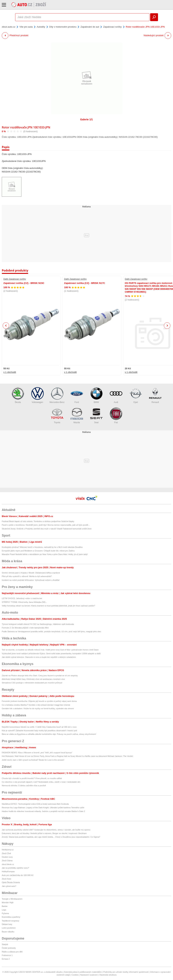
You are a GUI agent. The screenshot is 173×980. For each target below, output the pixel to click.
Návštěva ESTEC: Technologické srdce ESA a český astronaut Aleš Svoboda (35, 804)
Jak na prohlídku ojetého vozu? (15, 868)
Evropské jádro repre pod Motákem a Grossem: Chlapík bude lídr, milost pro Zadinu (38, 551)
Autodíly (41, 27)
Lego (4, 910)
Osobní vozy (7, 857)
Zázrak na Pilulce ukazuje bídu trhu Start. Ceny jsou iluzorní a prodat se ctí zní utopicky (40, 676)
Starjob (5, 944)
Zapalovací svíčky (112, 27)
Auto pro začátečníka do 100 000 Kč (18, 875)
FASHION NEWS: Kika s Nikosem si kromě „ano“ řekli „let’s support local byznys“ (37, 753)
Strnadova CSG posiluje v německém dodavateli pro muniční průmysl (32, 683)
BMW (96, 395)
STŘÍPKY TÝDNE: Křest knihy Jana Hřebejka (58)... (24, 602)
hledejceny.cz (8, 850)
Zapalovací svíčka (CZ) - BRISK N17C (85, 283)
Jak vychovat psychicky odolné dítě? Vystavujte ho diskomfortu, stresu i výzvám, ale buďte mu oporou (46, 830)
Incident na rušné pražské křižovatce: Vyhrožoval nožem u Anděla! (31, 580)
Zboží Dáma (7, 861)
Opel (136, 395)
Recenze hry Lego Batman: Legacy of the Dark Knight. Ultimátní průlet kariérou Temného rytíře (43, 808)
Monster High (8, 902)
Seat (96, 416)
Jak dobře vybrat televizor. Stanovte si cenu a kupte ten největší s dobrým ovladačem (39, 657)
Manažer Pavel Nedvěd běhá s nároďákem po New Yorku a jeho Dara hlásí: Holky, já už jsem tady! (45, 554)
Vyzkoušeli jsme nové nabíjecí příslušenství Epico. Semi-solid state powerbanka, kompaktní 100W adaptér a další (51, 654)
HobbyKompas (8, 871)
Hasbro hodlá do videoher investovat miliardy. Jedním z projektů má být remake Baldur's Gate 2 (43, 811)
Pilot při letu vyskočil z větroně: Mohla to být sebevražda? (27, 576)
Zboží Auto (7, 879)
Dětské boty (7, 924)
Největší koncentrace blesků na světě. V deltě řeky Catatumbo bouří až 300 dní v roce (39, 727)
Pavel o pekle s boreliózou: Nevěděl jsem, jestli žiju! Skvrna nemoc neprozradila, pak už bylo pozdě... (46, 525)
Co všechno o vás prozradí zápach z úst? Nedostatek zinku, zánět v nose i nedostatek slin (41, 782)
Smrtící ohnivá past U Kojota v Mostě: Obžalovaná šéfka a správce (31, 573)
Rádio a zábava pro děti (12, 952)
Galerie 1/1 (86, 119)
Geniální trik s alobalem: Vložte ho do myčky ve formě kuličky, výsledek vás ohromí (38, 708)
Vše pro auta (26, 27)
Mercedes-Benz (57, 395)
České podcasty (9, 948)
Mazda (77, 416)
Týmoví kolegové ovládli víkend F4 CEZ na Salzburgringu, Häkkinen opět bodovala (38, 624)
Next (167, 326)
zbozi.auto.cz (9, 27)
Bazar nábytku (8, 932)
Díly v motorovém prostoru (63, 27)
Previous (6, 326)
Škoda (18, 395)
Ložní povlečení (9, 928)
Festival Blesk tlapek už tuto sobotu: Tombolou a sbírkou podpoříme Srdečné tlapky (38, 521)
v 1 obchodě (10, 372)
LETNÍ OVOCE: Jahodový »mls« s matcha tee (22, 598)
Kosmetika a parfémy (11, 917)
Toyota (57, 416)
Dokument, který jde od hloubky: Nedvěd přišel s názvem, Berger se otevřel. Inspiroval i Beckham (44, 833)
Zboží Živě (6, 853)
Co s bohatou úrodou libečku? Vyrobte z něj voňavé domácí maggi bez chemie (36, 705)
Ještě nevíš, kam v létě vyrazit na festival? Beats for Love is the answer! (33, 760)
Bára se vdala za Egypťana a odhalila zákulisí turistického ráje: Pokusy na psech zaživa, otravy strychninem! (49, 734)
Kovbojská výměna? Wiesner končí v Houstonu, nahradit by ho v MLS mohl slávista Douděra (42, 547)
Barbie (5, 906)
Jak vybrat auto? (9, 886)
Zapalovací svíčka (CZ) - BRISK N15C (24, 283)
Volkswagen (37, 395)
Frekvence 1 (7, 955)
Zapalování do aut (90, 27)
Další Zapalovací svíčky (15, 279)
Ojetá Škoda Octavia (11, 882)
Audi (116, 395)
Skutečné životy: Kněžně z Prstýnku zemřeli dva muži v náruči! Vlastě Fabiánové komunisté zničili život (47, 529)
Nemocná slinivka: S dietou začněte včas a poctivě (24, 786)
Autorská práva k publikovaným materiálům (83, 972)
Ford (77, 395)
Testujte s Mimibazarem (12, 899)
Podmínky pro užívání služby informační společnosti (126, 972)
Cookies (75, 975)
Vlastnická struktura (108, 975)
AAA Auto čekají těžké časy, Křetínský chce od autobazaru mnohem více (33, 679)
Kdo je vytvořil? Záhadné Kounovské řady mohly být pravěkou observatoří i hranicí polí (39, 731)
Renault (155, 395)
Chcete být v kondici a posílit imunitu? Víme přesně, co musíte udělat (32, 778)
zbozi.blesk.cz (8, 864)
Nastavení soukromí (89, 975)
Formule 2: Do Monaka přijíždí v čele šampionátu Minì (25, 628)
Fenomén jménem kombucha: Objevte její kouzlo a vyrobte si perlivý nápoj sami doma (39, 701)
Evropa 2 (6, 959)
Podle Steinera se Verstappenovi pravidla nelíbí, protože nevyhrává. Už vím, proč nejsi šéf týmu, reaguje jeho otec (51, 631)
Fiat (116, 416)
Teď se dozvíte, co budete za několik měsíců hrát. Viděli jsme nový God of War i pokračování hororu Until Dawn (50, 650)
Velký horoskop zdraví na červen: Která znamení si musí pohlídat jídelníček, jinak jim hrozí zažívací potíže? (48, 606)
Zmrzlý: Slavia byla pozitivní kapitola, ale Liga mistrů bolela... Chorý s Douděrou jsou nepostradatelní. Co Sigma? (51, 837)
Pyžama (5, 913)
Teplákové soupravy (10, 921)
